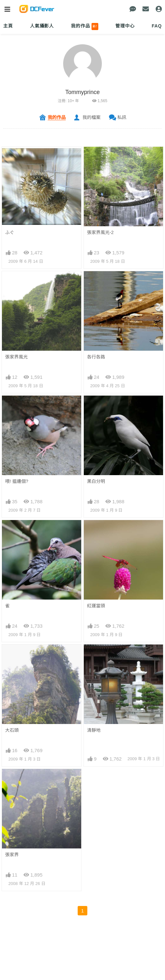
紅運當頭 (96, 606)
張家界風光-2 (100, 232)
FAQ (157, 26)
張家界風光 (16, 357)
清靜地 (94, 730)
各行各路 (96, 357)
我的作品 (85, 27)
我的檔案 (92, 117)
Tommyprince (82, 92)
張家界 (12, 855)
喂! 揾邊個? (17, 481)
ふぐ (10, 232)
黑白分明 (96, 481)
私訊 (122, 117)
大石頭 (12, 730)
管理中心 (125, 26)
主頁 (8, 26)
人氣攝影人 (42, 26)
